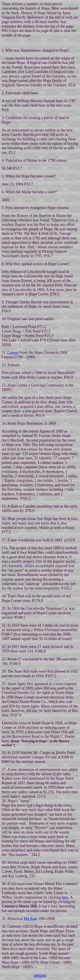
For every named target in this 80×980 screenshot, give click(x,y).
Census (13, 353)
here (65, 897)
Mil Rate (30, 919)
